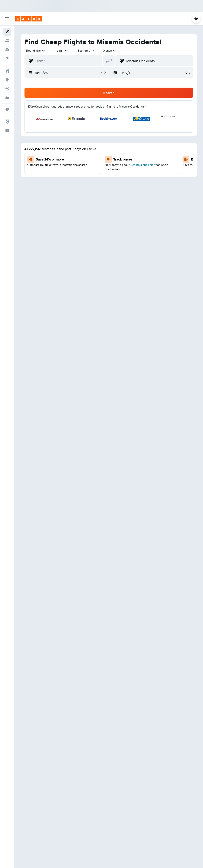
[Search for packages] (7, 59)
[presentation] (147, 106)
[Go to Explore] (7, 80)
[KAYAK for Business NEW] (7, 98)
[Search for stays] (7, 41)
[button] (7, 19)
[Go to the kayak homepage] (29, 19)
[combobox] (86, 51)
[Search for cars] (7, 50)
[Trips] (7, 110)
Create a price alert (143, 165)
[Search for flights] (7, 32)
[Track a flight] (7, 89)
